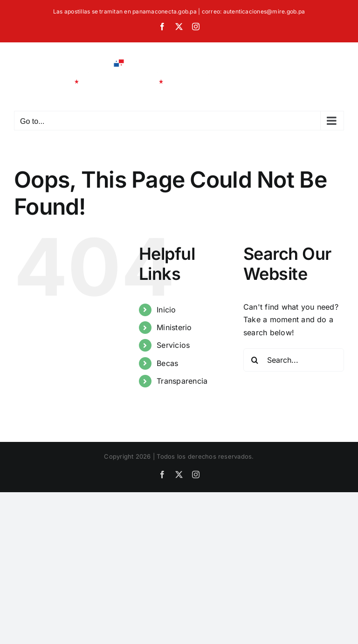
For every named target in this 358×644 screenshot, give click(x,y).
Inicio (166, 310)
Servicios (173, 345)
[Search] (255, 360)
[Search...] (294, 360)
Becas (167, 363)
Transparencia (182, 381)
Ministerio (174, 327)
